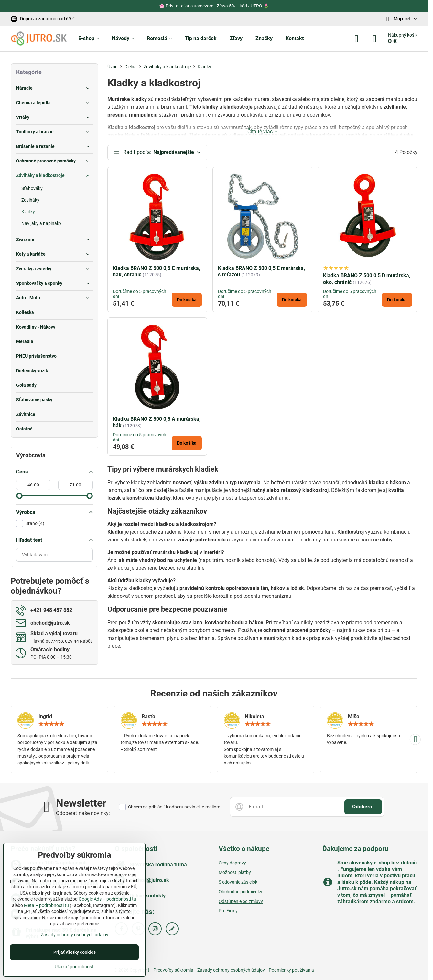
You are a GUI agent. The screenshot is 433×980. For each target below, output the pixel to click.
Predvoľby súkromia (173, 970)
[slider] (19, 496)
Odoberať (363, 807)
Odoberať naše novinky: (83, 813)
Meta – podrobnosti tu (46, 905)
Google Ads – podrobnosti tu (107, 899)
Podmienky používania (291, 970)
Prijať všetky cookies (75, 952)
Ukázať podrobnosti (75, 967)
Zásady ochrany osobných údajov (231, 970)
